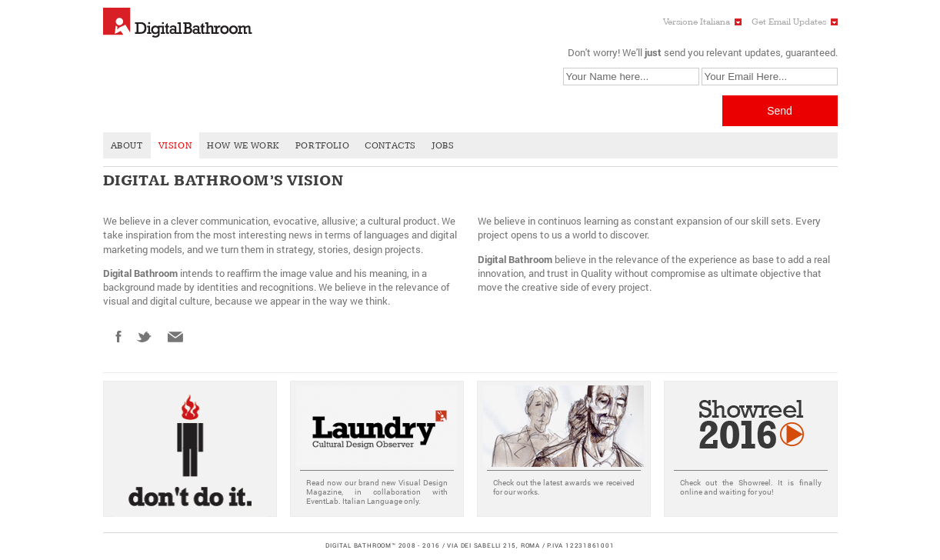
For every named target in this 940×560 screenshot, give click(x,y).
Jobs (443, 146)
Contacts (390, 146)
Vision (175, 146)
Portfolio (322, 146)
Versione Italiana (697, 22)
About (127, 146)
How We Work (243, 146)
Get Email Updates (789, 22)
